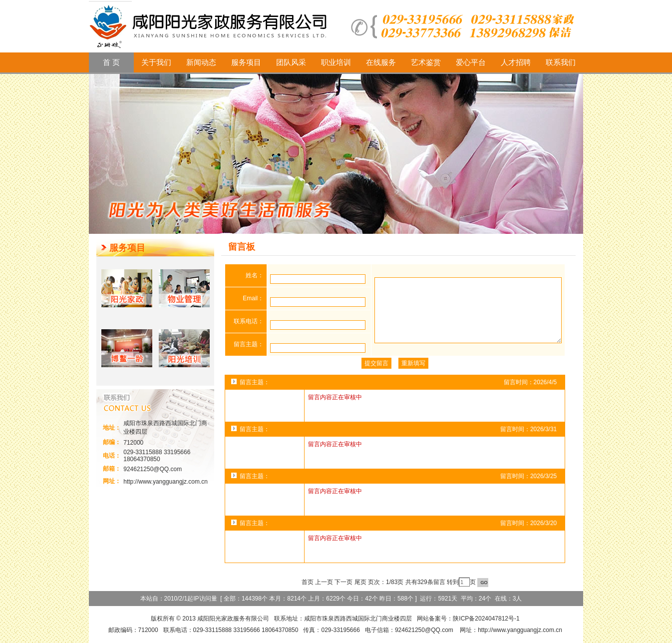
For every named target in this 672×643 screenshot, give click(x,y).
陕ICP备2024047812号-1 (486, 619)
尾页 (360, 582)
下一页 (343, 582)
